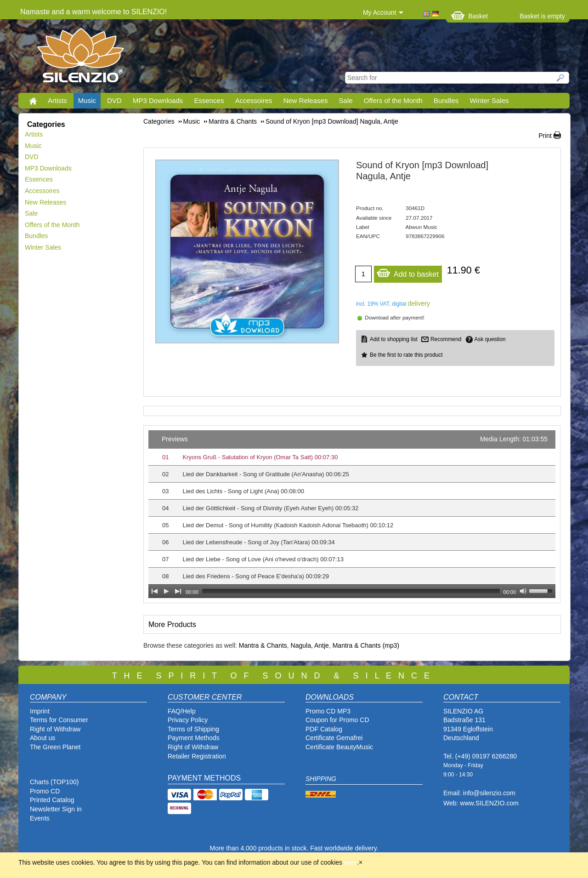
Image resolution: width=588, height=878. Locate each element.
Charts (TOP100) (54, 782)
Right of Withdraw (55, 729)
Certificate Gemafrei (334, 738)
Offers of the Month (393, 100)
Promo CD (45, 791)
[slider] (351, 591)
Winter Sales (489, 100)
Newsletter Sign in (56, 809)
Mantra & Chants (263, 645)
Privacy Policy (188, 720)
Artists (57, 100)
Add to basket (407, 272)
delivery (419, 303)
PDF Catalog (324, 729)
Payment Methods (194, 738)
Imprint (40, 711)
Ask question (490, 339)
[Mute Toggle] (523, 591)
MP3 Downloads (158, 100)
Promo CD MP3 (328, 711)
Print (545, 136)
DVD (114, 100)
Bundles (446, 100)
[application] (352, 514)
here (351, 862)
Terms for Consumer (59, 720)
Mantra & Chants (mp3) (366, 645)
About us (42, 738)
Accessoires (254, 100)
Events (40, 818)
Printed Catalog (52, 800)
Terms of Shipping (193, 729)
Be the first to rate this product (406, 355)
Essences (209, 100)
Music (87, 100)
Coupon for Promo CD (337, 720)
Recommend (446, 339)
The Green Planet (55, 747)
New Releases (306, 100)
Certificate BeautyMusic (339, 747)
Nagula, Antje (310, 645)
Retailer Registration (197, 756)
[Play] (166, 591)
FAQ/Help (182, 711)
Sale (346, 100)
